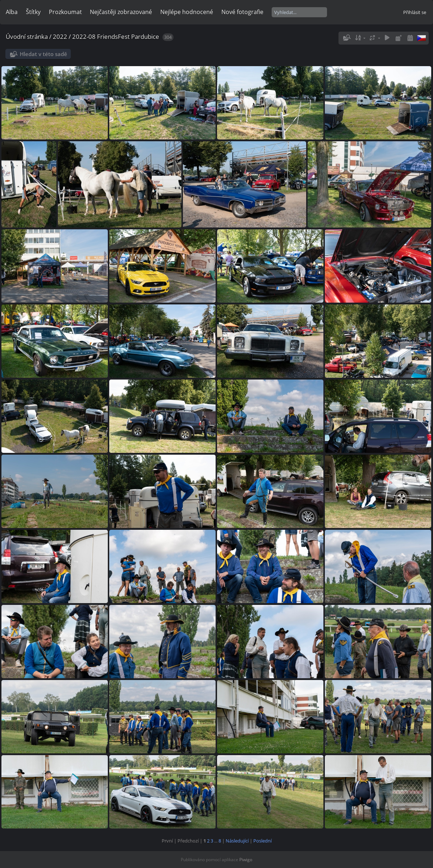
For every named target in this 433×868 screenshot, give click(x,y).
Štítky (33, 12)
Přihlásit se (415, 12)
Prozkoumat (65, 12)
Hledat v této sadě (43, 54)
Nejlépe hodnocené (187, 12)
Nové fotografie (242, 12)
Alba (12, 12)
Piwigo (246, 860)
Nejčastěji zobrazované (121, 12)
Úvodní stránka (27, 36)
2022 (60, 36)
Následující (237, 841)
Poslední (262, 841)
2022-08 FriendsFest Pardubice (116, 36)
